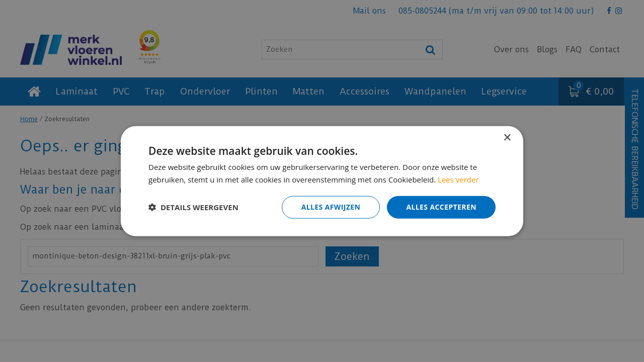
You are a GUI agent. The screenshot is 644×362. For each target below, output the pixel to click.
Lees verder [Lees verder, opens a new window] (458, 179)
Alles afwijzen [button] (331, 207)
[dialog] (322, 181)
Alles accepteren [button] (441, 207)
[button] (193, 207)
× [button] (507, 138)
